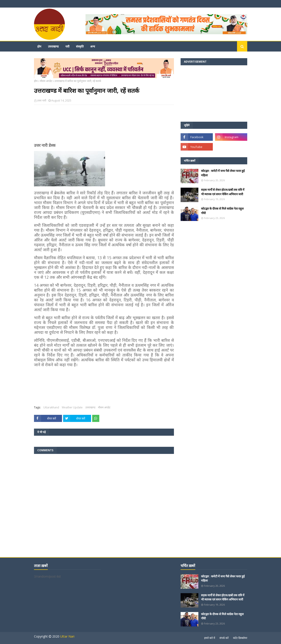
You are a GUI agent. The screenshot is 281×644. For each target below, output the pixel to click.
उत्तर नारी (42, 100)
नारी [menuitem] (67, 46)
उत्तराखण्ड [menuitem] (53, 46)
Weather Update (72, 407)
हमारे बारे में (210, 638)
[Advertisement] (104, 126)
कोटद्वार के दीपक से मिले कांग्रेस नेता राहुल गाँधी (222, 211)
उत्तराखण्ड (90, 407)
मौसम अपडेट (46, 81)
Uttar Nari (67, 636)
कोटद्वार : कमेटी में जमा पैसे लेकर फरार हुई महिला (223, 173)
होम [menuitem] (39, 46)
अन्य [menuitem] (93, 46)
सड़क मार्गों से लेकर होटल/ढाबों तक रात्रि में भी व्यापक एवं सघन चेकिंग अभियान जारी (223, 192)
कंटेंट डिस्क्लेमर (240, 638)
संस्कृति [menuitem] (80, 46)
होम (36, 81)
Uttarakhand (51, 407)
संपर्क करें (224, 638)
